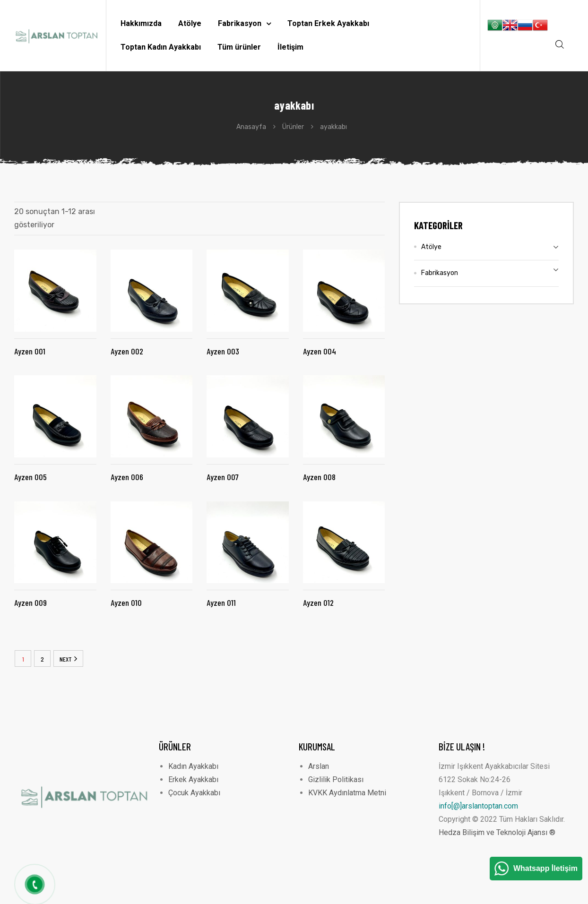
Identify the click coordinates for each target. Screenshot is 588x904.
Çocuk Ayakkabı (194, 793)
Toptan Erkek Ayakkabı (328, 23)
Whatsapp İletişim (545, 868)
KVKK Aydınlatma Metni (347, 793)
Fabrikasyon (244, 23)
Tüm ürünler (239, 47)
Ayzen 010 (126, 603)
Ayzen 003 (223, 351)
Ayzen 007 (223, 477)
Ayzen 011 (221, 603)
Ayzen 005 (30, 477)
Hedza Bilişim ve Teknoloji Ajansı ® (497, 832)
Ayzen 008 (319, 477)
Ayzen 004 (320, 351)
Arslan (319, 766)
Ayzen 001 (30, 351)
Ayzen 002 (127, 351)
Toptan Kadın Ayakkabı (161, 47)
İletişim (290, 47)
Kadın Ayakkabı (193, 766)
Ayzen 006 (127, 477)
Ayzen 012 (318, 603)
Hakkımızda (141, 23)
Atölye (190, 23)
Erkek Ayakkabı (193, 779)
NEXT (66, 659)
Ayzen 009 (30, 603)
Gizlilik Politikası (336, 779)
